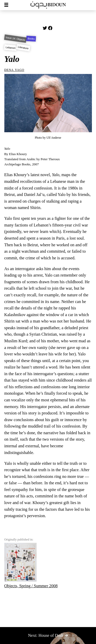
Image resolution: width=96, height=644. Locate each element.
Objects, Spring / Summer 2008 (31, 566)
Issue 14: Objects (15, 39)
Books (31, 39)
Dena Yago (14, 69)
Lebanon (10, 48)
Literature (23, 48)
